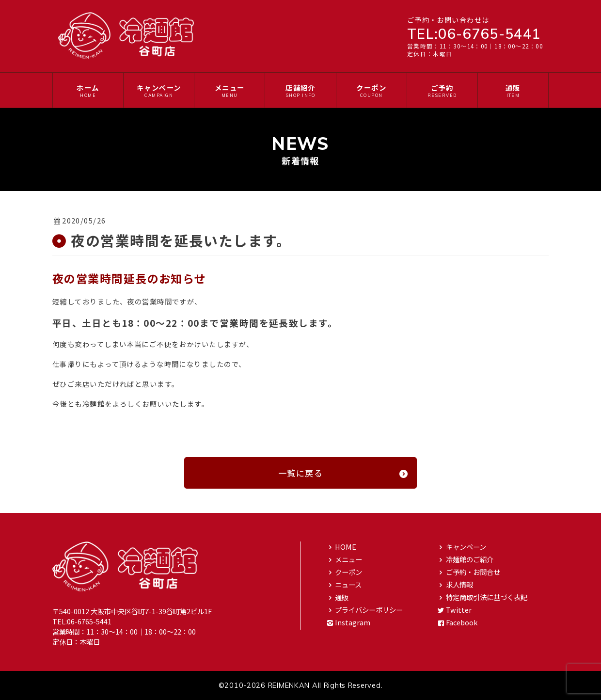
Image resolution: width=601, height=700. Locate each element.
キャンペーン (159, 90)
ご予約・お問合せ (468, 572)
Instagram (348, 622)
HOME (341, 547)
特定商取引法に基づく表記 (482, 597)
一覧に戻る (344, 473)
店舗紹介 (300, 90)
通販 (513, 90)
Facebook (457, 622)
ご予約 (442, 90)
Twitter (454, 610)
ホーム (88, 90)
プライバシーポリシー (364, 610)
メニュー (229, 90)
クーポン (372, 90)
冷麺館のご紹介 (465, 559)
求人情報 (455, 584)
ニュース (343, 584)
